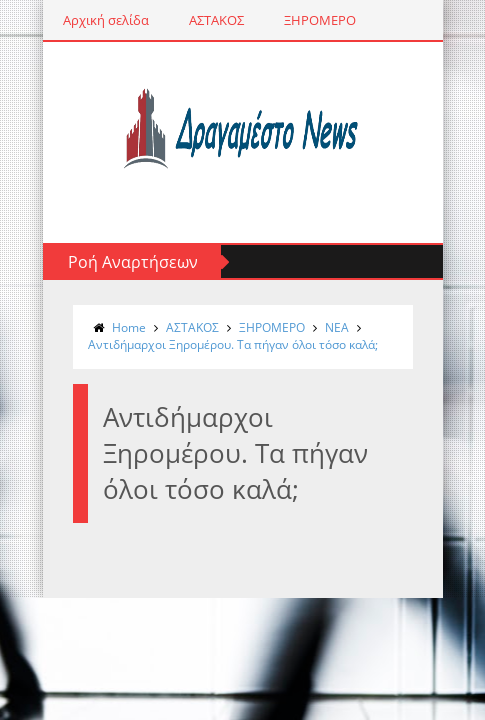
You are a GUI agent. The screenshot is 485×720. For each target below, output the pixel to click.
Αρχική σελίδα (106, 20)
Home (129, 327)
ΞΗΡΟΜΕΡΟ (320, 20)
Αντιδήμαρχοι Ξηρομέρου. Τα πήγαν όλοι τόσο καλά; (233, 344)
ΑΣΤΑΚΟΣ (216, 20)
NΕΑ (337, 327)
